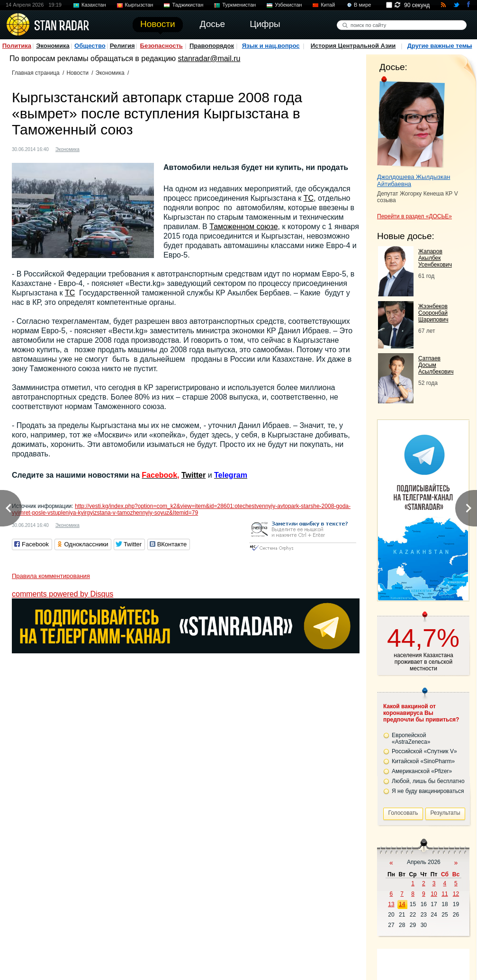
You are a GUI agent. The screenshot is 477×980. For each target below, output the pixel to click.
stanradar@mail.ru (209, 58)
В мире (362, 5)
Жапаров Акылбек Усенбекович (435, 258)
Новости (77, 73)
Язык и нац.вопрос (271, 46)
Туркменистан (239, 5)
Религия (122, 46)
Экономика (53, 46)
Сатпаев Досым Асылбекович (436, 365)
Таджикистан (188, 5)
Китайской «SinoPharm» (423, 761)
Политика (17, 46)
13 (391, 904)
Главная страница (36, 73)
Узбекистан (288, 5)
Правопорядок (212, 46)
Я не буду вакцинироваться (428, 791)
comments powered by (63, 594)
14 (402, 904)
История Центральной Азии (353, 46)
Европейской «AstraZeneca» (411, 739)
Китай (328, 5)
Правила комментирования (51, 576)
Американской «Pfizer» (422, 771)
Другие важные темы (440, 46)
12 (456, 894)
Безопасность (162, 46)
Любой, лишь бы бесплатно (428, 781)
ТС (309, 198)
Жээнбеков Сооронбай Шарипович (433, 313)
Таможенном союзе (243, 227)
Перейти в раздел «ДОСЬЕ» (414, 216)
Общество (90, 46)
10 (434, 894)
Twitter (193, 475)
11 (445, 894)
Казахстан (94, 5)
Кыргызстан (139, 5)
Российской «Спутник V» (424, 751)
